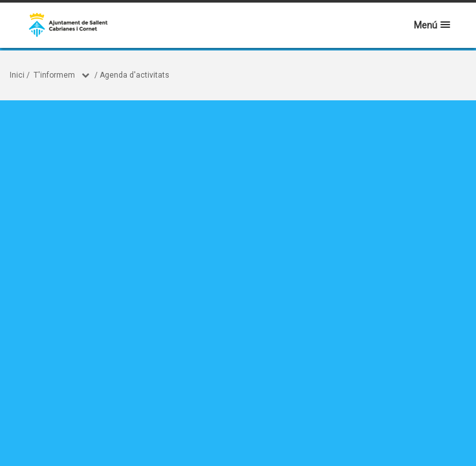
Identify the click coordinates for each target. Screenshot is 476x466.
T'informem (54, 75)
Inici (17, 75)
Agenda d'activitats (135, 75)
